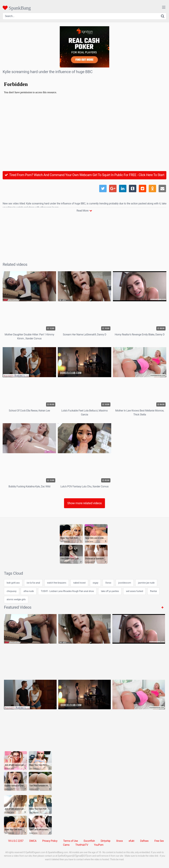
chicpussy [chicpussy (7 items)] (12, 591)
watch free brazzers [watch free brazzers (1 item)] (57, 583)
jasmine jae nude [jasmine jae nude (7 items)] (146, 583)
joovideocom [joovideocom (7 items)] (125, 583)
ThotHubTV (82, 845)
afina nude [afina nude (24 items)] (29, 591)
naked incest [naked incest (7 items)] (79, 583)
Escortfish (89, 841)
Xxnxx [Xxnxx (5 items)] (108, 583)
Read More (84, 211)
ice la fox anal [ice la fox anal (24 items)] (33, 583)
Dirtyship (105, 841)
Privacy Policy (50, 841)
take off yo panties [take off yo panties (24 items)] (110, 591)
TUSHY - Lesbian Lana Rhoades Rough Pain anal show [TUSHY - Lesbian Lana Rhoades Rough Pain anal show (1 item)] (67, 591)
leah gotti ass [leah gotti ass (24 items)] (13, 583)
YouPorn (99, 845)
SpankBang (17, 8)
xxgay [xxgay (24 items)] (95, 583)
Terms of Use (71, 841)
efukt (132, 841)
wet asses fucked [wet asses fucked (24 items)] (134, 591)
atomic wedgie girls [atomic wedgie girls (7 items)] (16, 599)
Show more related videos (85, 503)
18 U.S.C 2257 (16, 841)
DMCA (33, 841)
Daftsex (144, 841)
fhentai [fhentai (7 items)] (153, 591)
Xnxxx (119, 841)
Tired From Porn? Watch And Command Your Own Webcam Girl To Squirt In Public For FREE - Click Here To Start (84, 175)
